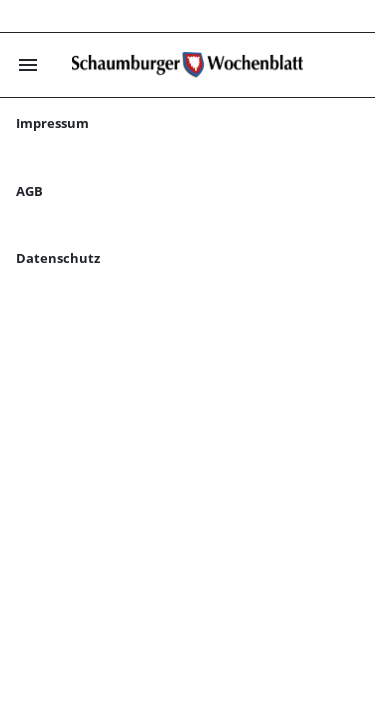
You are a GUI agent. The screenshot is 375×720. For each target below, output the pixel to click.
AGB (29, 191)
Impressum (52, 123)
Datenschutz (58, 258)
